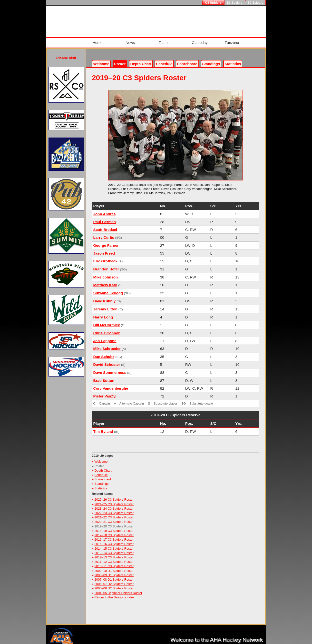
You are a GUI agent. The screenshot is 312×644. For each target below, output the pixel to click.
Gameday (199, 41)
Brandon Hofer (106, 266)
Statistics (101, 485)
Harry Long (103, 313)
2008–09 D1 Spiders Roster (114, 571)
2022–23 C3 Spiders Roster (114, 510)
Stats (233, 60)
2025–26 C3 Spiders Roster (114, 496)
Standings (211, 60)
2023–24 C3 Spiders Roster (114, 505)
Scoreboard (187, 60)
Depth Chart (103, 467)
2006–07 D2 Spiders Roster (114, 580)
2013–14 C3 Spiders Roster (114, 549)
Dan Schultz (104, 353)
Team (162, 41)
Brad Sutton (104, 377)
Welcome (101, 60)
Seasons (120, 594)
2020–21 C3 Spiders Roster (114, 518)
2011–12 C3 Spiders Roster (114, 558)
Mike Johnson (106, 274)
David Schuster (107, 361)
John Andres (105, 211)
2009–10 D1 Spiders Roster (114, 567)
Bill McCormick (107, 321)
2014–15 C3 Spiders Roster (114, 545)
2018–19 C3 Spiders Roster (114, 527)
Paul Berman (105, 218)
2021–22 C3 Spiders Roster (114, 514)
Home (97, 41)
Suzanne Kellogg (108, 289)
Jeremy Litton (105, 305)
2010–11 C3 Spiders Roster (114, 563)
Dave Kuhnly (105, 297)
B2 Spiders (255, 3)
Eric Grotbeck (105, 258)
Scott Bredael (105, 226)
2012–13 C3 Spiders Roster (114, 554)
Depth (141, 60)
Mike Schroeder (107, 345)
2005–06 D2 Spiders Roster (114, 585)
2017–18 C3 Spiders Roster (114, 532)
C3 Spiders (213, 3)
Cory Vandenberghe (111, 385)
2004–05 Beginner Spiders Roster (118, 589)
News (129, 41)
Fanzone (231, 41)
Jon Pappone (105, 337)
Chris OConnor (107, 329)
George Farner (106, 242)
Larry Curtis (104, 234)
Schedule (164, 60)
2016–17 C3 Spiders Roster (114, 536)
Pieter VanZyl (105, 393)
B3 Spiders (235, 3)
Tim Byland (103, 428)
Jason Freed (104, 250)
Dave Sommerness (110, 369)
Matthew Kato (105, 281)
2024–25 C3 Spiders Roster (114, 500)
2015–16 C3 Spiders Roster (114, 540)
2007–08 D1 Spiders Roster (114, 576)
